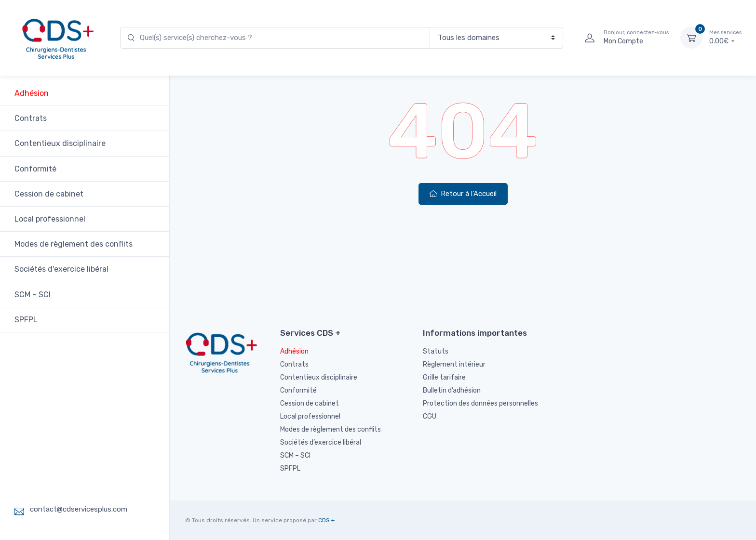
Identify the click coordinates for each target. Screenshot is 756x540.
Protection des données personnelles (480, 403)
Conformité (35, 169)
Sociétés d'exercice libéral (61, 269)
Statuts (436, 351)
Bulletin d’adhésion (452, 390)
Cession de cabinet (49, 194)
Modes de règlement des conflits (74, 244)
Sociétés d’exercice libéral (321, 442)
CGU (430, 416)
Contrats (31, 118)
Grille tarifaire (444, 377)
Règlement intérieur (454, 364)
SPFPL (26, 320)
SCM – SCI (33, 295)
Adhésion (32, 93)
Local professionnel (50, 219)
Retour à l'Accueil (463, 194)
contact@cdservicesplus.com (79, 509)
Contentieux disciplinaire (60, 143)
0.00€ (725, 37)
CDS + (326, 520)
